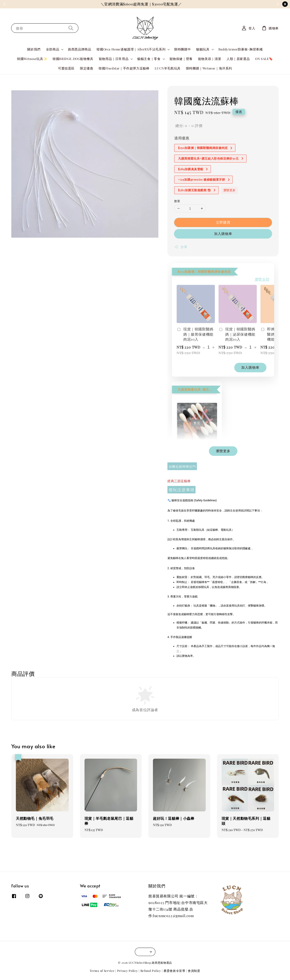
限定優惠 (87, 68)
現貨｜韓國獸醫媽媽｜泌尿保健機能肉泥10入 (237, 334)
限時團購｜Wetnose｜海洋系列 (209, 68)
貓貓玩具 (203, 49)
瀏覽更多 (230, 190)
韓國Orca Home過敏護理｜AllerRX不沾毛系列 (131, 49)
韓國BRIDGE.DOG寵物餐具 (73, 59)
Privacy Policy (128, 971)
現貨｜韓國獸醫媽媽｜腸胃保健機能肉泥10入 (195, 334)
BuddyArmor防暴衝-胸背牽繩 (241, 49)
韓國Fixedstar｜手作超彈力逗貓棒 (124, 68)
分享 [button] (181, 247)
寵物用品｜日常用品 (114, 59)
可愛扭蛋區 (66, 68)
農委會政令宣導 (174, 971)
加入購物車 (223, 234)
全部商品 (53, 49)
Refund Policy (151, 971)
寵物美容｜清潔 (210, 59)
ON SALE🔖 (264, 59)
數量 (177, 201)
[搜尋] (71, 28)
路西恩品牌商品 (80, 49)
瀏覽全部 (262, 279)
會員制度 (194, 971)
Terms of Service (102, 971)
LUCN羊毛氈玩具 (168, 68)
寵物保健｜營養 (181, 59)
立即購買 (223, 222)
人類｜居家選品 (238, 59)
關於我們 (34, 49)
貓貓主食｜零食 (149, 59)
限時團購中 (182, 49)
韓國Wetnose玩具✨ (32, 59)
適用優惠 (182, 138)
